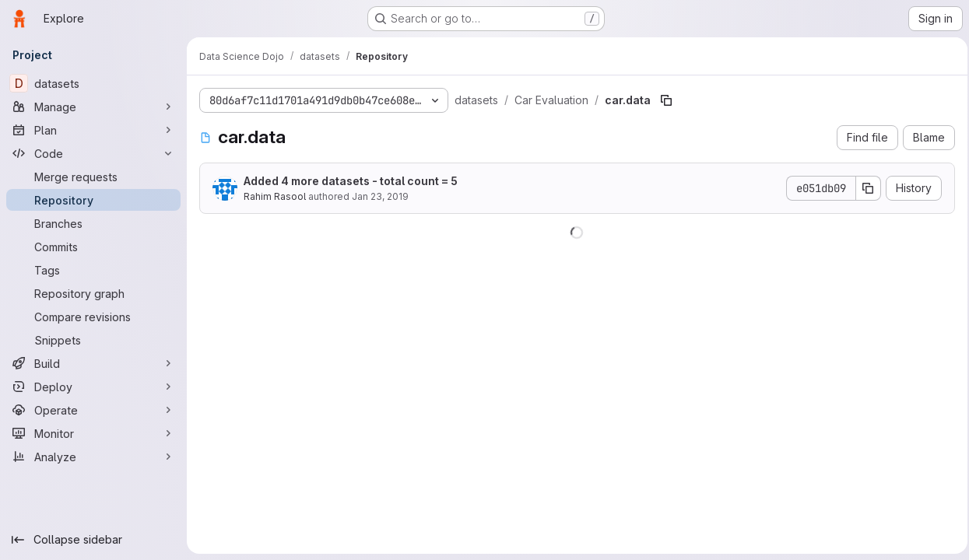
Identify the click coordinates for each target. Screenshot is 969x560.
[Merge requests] (93, 177)
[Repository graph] (93, 293)
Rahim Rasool (275, 196)
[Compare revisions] (93, 317)
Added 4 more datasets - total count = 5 (351, 181)
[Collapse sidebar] (93, 540)
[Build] (93, 363)
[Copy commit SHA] (864, 188)
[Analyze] (93, 457)
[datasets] (93, 83)
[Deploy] (93, 387)
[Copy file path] (666, 100)
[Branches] (93, 223)
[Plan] (93, 130)
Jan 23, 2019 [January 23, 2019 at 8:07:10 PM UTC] (380, 196)
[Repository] (93, 200)
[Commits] (93, 247)
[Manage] (93, 107)
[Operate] (93, 410)
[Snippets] (93, 340)
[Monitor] (93, 433)
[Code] (93, 153)
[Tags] (93, 270)
